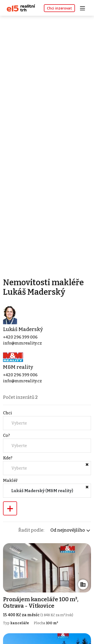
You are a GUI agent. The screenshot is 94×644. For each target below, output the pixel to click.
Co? (6, 435)
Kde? (8, 458)
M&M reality (18, 367)
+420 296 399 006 (20, 337)
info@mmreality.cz (22, 343)
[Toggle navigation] (84, 8)
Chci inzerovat (59, 8)
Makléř (10, 480)
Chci (8, 413)
